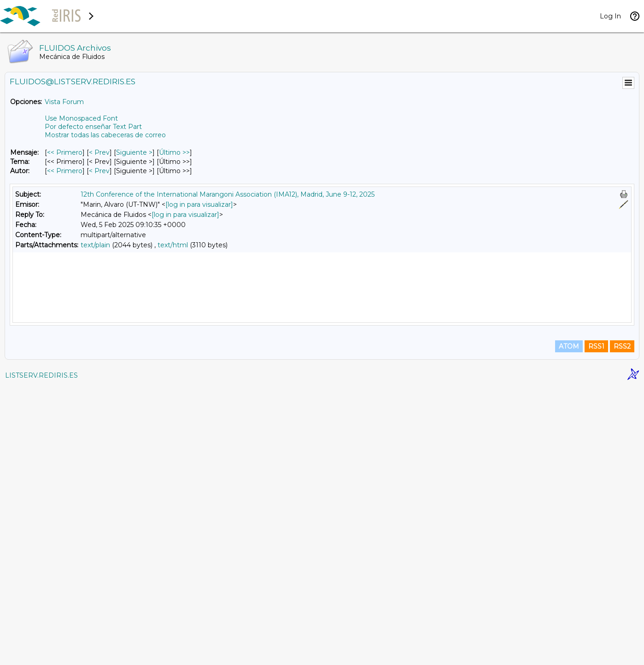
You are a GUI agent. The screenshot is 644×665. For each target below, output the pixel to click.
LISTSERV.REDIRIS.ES (41, 653)
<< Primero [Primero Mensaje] (65, 152)
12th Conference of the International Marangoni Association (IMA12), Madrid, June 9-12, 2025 (228, 194)
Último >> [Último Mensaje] (174, 152)
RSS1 (596, 624)
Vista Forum (64, 102)
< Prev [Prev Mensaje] (99, 152)
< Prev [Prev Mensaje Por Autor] (99, 171)
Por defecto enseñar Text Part (93, 127)
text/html (173, 245)
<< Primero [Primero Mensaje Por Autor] (65, 171)
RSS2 (622, 624)
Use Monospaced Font (81, 118)
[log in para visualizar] (199, 204)
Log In (610, 16)
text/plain (95, 245)
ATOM (569, 624)
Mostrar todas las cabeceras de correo (105, 135)
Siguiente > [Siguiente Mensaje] (134, 152)
